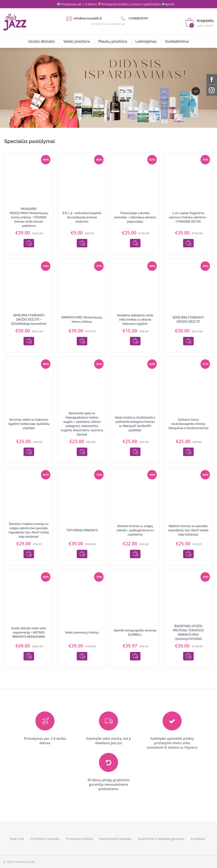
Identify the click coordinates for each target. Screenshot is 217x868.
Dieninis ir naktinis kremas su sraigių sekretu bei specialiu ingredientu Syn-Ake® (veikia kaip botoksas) (29, 530)
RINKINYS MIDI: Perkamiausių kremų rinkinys (82, 320)
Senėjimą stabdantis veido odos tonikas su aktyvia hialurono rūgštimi (135, 320)
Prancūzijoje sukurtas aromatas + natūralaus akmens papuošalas (135, 217)
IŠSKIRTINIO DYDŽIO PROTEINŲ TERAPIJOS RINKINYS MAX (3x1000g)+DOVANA (188, 632)
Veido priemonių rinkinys (82, 632)
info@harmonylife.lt (88, 18)
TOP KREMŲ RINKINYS (82, 530)
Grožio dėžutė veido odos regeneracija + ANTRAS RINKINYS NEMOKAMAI (29, 632)
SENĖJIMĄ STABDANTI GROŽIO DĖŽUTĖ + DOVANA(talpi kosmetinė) (29, 320)
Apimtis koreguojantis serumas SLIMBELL (135, 632)
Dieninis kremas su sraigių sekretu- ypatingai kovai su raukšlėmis (135, 530)
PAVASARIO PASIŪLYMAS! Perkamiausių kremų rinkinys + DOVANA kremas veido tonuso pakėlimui (29, 217)
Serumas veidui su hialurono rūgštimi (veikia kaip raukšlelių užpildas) (29, 424)
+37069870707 (138, 18)
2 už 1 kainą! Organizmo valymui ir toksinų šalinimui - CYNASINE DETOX (188, 217)
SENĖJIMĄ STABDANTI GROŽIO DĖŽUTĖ (188, 320)
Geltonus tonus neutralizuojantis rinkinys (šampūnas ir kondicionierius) (188, 424)
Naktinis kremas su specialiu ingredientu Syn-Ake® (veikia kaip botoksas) (188, 530)
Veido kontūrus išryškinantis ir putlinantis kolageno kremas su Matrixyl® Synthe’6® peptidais (135, 424)
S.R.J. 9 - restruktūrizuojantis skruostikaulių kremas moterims (82, 217)
